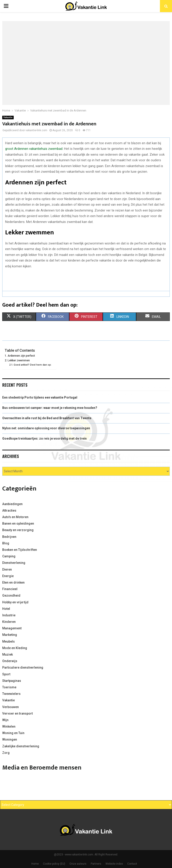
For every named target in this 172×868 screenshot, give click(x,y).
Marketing (10, 635)
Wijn (5, 720)
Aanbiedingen (12, 504)
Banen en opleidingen (18, 523)
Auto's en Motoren (15, 517)
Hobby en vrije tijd (15, 602)
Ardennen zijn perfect (22, 356)
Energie (8, 576)
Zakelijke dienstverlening (21, 746)
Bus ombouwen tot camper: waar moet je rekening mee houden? (50, 408)
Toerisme (9, 687)
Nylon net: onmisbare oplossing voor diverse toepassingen (46, 428)
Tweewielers (11, 694)
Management (12, 628)
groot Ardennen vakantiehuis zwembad (34, 149)
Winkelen (9, 726)
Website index (114, 864)
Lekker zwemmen (19, 360)
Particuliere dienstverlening (23, 667)
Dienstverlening (14, 563)
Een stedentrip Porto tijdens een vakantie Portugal (40, 397)
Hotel (6, 609)
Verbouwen (11, 707)
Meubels (9, 641)
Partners (96, 864)
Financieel (10, 589)
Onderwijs (10, 661)
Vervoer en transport (17, 713)
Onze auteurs (78, 864)
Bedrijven (9, 537)
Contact (132, 864)
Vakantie (8, 117)
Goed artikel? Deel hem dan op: (33, 365)
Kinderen (9, 622)
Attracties (9, 510)
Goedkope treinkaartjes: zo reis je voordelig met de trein (44, 438)
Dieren (7, 569)
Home (35, 864)
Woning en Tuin (13, 733)
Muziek (8, 654)
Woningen (10, 739)
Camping (9, 556)
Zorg (6, 753)
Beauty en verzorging (18, 530)
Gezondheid (11, 595)
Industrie (9, 615)
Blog (6, 543)
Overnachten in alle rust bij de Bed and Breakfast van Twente (47, 418)
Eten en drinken (13, 582)
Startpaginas (12, 681)
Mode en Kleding (15, 648)
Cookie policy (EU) (54, 864)
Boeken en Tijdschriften (20, 550)
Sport (6, 674)
